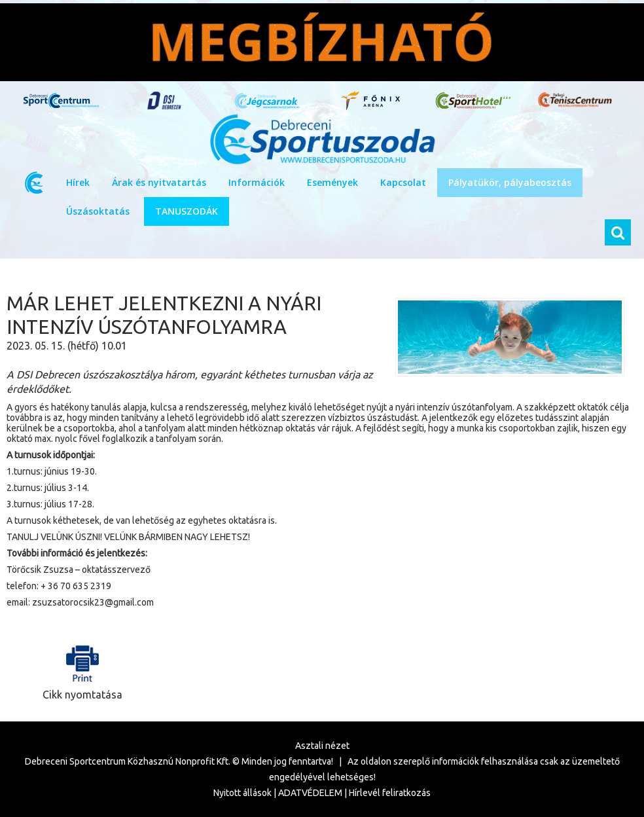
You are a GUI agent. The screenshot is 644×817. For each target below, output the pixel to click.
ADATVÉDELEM (310, 793)
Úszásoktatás (98, 211)
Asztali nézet (322, 746)
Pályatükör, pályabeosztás (510, 182)
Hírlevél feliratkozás (390, 793)
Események (332, 182)
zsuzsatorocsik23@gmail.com (93, 602)
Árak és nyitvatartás (159, 182)
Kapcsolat (403, 182)
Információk (257, 182)
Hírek (78, 182)
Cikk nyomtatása (82, 669)
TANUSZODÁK (187, 211)
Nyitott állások (242, 793)
